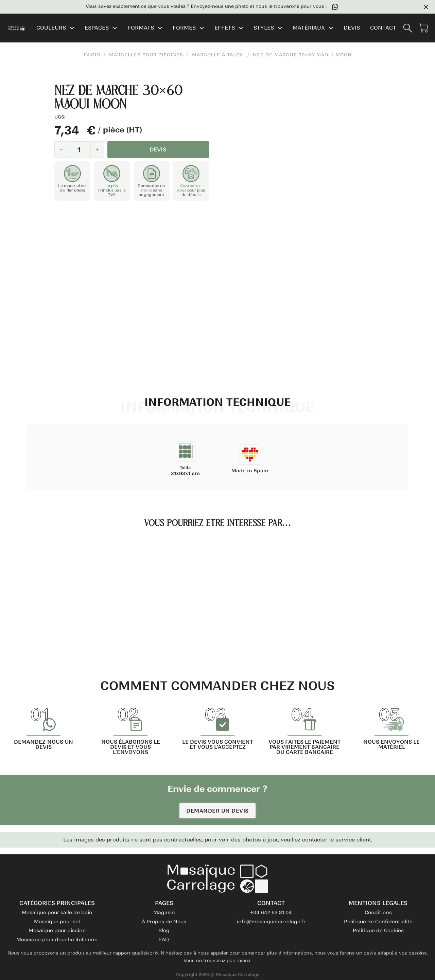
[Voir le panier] (424, 28)
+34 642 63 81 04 (271, 912)
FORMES (184, 28)
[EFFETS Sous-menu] (241, 28)
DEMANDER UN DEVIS (217, 811)
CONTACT (383, 28)
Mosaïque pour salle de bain (57, 912)
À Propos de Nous (164, 922)
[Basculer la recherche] (408, 28)
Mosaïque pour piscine (57, 930)
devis (146, 190)
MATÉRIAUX (309, 28)
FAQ (164, 940)
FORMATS (141, 28)
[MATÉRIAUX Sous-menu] (331, 28)
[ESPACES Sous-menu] (115, 28)
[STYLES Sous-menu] (280, 28)
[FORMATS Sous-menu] (160, 28)
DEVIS (352, 28)
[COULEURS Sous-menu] (72, 28)
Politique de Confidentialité (378, 922)
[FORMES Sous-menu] (202, 28)
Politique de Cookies (378, 930)
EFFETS (225, 28)
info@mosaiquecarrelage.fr (271, 922)
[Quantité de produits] (79, 149)
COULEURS (51, 28)
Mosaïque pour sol (57, 922)
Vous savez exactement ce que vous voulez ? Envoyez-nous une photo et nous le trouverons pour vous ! (212, 7)
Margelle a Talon (218, 55)
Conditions (378, 912)
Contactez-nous (189, 188)
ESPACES (97, 28)
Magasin (164, 912)
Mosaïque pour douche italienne (57, 940)
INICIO (92, 55)
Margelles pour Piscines (146, 55)
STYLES (264, 28)
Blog (164, 930)
